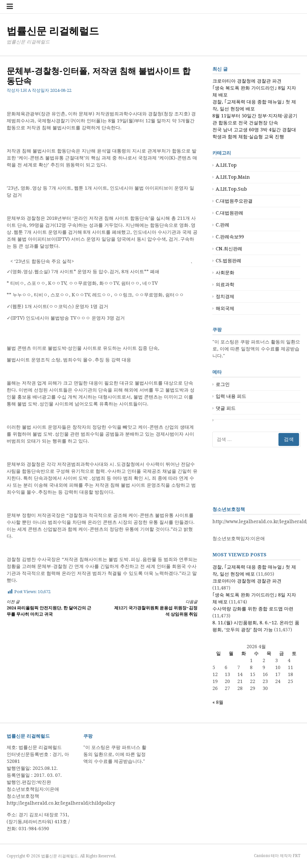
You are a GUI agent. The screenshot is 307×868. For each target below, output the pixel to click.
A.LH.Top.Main (233, 177)
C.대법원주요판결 (234, 201)
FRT (297, 856)
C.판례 (223, 225)
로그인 (223, 384)
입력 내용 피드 (231, 396)
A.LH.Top (226, 165)
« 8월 (218, 702)
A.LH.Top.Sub (231, 189)
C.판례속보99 (230, 237)
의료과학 (225, 284)
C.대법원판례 (230, 213)
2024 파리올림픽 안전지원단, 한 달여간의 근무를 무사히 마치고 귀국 (50, 608)
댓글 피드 (226, 408)
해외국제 (225, 308)
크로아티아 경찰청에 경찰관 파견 (247, 81)
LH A (26, 90)
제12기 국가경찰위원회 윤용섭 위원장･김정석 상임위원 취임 (154, 608)
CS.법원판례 (229, 261)
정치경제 (225, 296)
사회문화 (225, 273)
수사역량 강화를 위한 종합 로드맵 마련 (253, 609)
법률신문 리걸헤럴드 (53, 31)
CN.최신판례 (229, 249)
